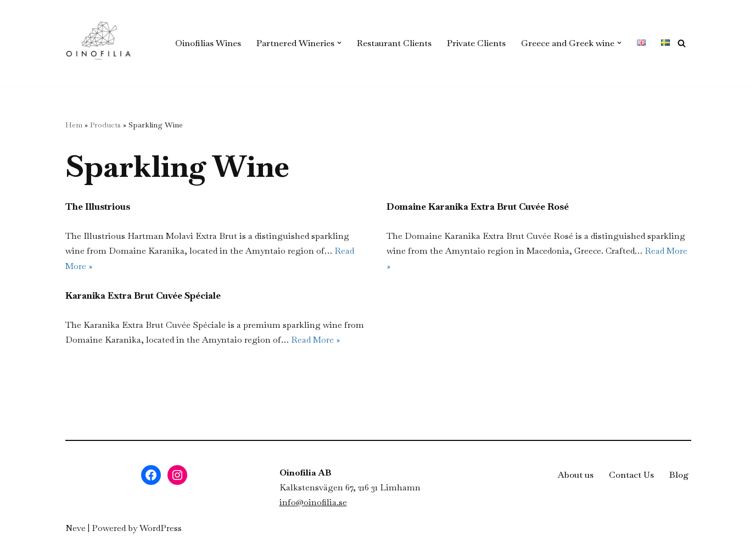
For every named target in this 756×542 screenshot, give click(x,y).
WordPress (161, 528)
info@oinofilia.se (313, 502)
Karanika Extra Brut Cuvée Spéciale (143, 295)
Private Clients (476, 43)
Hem (74, 125)
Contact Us (631, 475)
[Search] (682, 43)
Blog (679, 475)
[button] (339, 43)
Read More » (315, 340)
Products (105, 125)
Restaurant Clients (394, 43)
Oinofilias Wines (208, 43)
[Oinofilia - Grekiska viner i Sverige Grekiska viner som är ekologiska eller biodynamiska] (98, 43)
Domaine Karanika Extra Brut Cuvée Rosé (478, 206)
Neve (75, 528)
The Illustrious (98, 206)
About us (576, 475)
